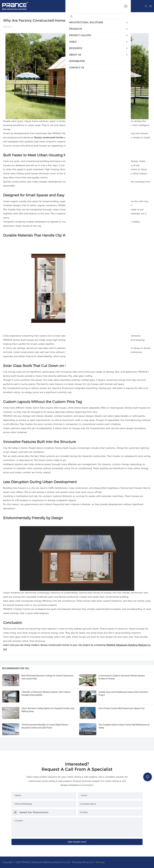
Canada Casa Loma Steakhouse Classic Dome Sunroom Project (123, 693)
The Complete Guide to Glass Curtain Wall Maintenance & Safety (124, 726)
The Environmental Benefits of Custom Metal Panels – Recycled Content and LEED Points (46, 726)
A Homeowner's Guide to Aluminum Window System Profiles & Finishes (122, 677)
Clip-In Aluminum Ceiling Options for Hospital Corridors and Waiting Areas (48, 710)
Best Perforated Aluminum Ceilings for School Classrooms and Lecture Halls (47, 677)
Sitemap (100, 862)
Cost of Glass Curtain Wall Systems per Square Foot (122, 708)
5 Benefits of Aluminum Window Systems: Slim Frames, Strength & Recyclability (46, 693)
